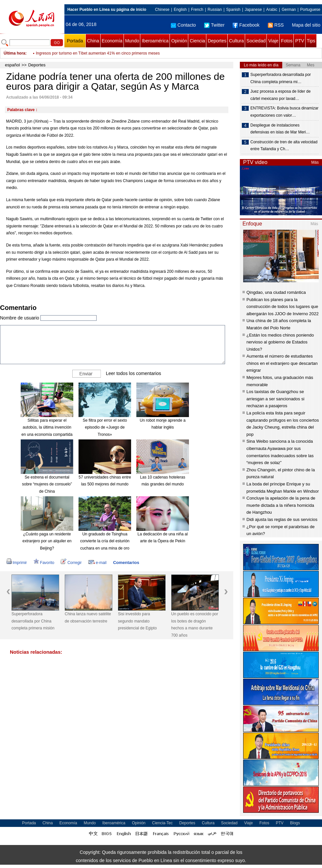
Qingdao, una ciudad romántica (276, 292)
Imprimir (17, 563)
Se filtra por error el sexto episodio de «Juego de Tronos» (105, 427)
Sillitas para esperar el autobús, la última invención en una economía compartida (47, 427)
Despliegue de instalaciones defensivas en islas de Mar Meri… (280, 129)
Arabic (272, 10)
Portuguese (310, 10)
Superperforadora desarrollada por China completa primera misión (33, 621)
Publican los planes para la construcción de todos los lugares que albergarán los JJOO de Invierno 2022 (283, 307)
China (93, 41)
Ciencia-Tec (162, 823)
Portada (75, 41)
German (289, 10)
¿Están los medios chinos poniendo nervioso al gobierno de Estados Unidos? (280, 342)
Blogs (295, 823)
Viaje (273, 41)
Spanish (233, 10)
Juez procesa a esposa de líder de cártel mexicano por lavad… (280, 95)
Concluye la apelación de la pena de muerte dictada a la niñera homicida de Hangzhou (281, 505)
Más (315, 162)
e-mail (98, 563)
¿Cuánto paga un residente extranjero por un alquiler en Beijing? (47, 541)
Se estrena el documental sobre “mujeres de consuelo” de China (47, 484)
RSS (276, 25)
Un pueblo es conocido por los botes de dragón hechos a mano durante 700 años (195, 625)
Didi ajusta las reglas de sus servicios (282, 519)
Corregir (71, 563)
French (197, 10)
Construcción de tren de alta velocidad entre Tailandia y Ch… (284, 146)
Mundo (132, 41)
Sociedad (256, 41)
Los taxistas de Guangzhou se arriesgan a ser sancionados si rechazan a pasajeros (275, 399)
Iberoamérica (155, 41)
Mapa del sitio (306, 25)
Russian (215, 10)
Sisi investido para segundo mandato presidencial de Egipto (137, 621)
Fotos (287, 41)
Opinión (179, 41)
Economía (112, 41)
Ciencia (197, 41)
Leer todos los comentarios (133, 373)
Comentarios (126, 563)
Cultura (236, 41)
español (12, 65)
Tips (311, 41)
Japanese (253, 10)
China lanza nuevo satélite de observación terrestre (88, 618)
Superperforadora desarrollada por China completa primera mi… (281, 78)
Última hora (14, 53)
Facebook (246, 25)
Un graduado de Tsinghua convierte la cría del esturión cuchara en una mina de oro (105, 541)
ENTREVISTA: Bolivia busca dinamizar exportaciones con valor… (284, 112)
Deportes (217, 41)
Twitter (214, 25)
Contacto (183, 25)
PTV (299, 41)
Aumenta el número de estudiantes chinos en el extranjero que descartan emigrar (282, 363)
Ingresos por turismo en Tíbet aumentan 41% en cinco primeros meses (98, 53)
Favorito (44, 563)
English (180, 10)
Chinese (162, 10)
